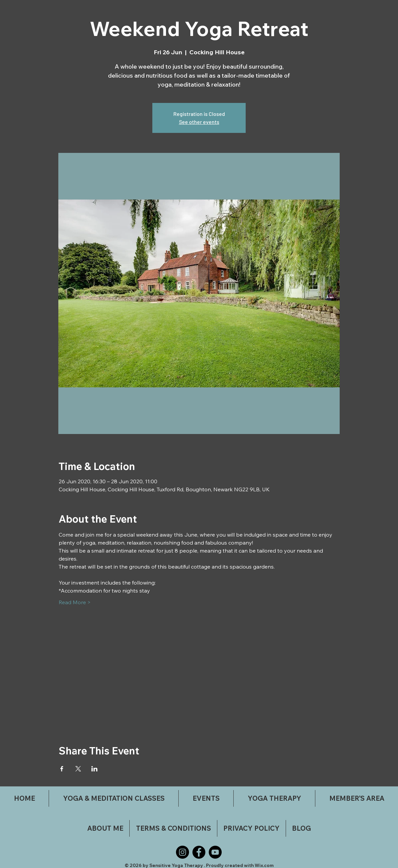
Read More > (75, 602)
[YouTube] (215, 852)
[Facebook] (199, 852)
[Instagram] (182, 852)
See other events (199, 122)
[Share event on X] (78, 769)
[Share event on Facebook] (62, 769)
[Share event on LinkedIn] (94, 769)
